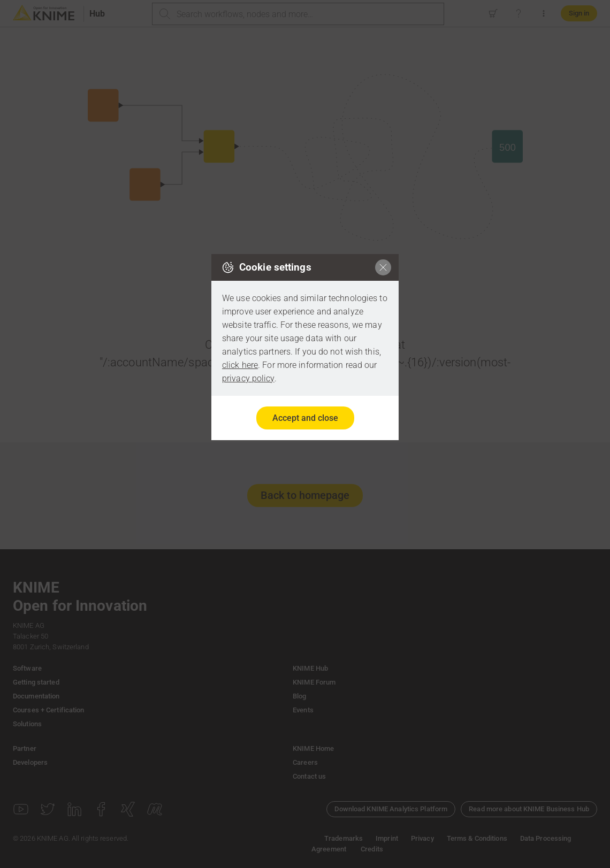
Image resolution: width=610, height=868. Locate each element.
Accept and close (305, 418)
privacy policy (248, 378)
